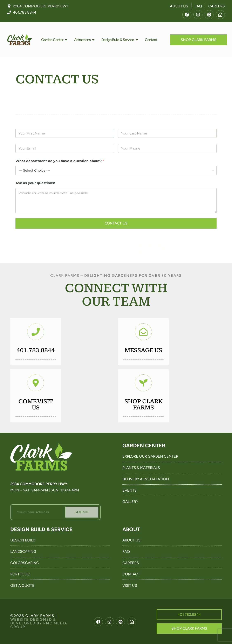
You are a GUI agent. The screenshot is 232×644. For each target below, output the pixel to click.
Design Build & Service (41, 529)
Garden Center (144, 445)
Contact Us (116, 223)
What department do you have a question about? (60, 161)
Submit (82, 512)
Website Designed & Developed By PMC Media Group (39, 623)
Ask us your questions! (35, 183)
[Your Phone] (167, 148)
